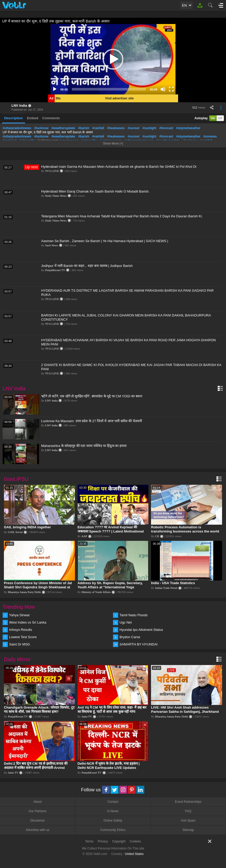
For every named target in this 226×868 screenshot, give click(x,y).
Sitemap (188, 830)
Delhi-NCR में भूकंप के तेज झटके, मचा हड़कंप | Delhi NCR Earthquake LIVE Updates (109, 766)
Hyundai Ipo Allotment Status (141, 630)
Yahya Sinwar (19, 615)
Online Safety (113, 821)
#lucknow (41, 128)
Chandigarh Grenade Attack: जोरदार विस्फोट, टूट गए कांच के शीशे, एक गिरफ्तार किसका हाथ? (39, 710)
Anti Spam (188, 821)
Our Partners (38, 811)
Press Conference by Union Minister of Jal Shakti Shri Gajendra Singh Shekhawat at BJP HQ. (38, 587)
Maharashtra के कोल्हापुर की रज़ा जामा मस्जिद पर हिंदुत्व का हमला (84, 446)
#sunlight (149, 128)
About (37, 802)
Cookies (135, 841)
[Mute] (163, 89)
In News (113, 811)
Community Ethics (113, 830)
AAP (84, 536)
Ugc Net (126, 622)
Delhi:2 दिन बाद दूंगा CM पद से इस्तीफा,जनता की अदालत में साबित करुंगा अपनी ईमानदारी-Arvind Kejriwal (36, 768)
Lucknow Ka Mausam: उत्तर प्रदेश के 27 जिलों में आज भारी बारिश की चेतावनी (92, 421)
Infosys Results (21, 630)
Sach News (52, 245)
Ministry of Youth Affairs (96, 592)
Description (14, 118)
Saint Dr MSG (20, 644)
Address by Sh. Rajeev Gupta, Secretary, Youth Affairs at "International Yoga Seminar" (110, 587)
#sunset (133, 128)
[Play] (55, 89)
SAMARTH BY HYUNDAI (139, 644)
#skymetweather (188, 128)
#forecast (166, 128)
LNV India (19, 106)
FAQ (188, 811)
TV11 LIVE (52, 171)
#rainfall (98, 128)
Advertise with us (38, 830)
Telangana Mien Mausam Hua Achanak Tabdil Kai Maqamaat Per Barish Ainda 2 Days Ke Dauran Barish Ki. (122, 216)
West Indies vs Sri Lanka (28, 622)
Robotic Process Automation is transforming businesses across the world (185, 529)
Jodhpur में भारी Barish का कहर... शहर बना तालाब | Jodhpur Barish (87, 266)
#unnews (210, 136)
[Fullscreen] (171, 89)
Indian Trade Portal (166, 588)
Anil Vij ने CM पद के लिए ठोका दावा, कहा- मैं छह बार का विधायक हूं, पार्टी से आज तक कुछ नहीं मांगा (112, 710)
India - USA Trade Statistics (173, 583)
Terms (89, 841)
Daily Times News (56, 196)
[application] (113, 59)
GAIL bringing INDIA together (27, 527)
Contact (113, 802)
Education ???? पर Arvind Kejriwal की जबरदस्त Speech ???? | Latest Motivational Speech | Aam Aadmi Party (111, 531)
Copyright (119, 841)
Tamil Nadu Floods (134, 615)
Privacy (103, 841)
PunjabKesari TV (55, 270)
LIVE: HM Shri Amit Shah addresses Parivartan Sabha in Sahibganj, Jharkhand (185, 710)
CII (157, 536)
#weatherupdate (63, 128)
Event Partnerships (188, 802)
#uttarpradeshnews (17, 128)
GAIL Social (15, 532)
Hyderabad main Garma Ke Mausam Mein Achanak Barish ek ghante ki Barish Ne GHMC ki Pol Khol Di (119, 167)
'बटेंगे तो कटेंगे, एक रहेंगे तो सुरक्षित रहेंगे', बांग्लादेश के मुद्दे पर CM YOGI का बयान (92, 396)
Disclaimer (37, 821)
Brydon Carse (130, 637)
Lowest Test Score (23, 637)
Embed (33, 118)
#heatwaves (116, 128)
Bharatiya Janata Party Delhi (24, 592)
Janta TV (87, 716)
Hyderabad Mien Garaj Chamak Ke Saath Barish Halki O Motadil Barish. (95, 191)
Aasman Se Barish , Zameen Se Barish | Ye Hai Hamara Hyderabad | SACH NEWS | (105, 241)
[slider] (109, 89)
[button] (113, 59)
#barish (84, 128)
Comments (51, 118)
